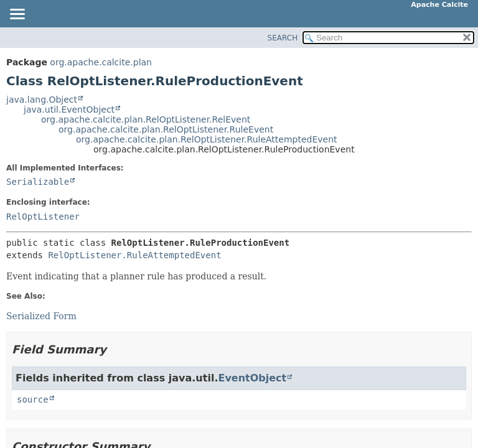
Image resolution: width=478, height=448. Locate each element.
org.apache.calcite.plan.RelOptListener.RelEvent (146, 119)
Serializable (38, 182)
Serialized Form (41, 316)
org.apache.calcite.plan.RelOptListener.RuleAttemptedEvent (207, 139)
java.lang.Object (42, 100)
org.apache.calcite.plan (101, 62)
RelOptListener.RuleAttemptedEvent (134, 255)
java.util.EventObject (69, 110)
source (33, 399)
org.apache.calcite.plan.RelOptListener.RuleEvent (166, 129)
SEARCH (283, 38)
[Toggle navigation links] (17, 15)
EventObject (252, 378)
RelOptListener (43, 217)
